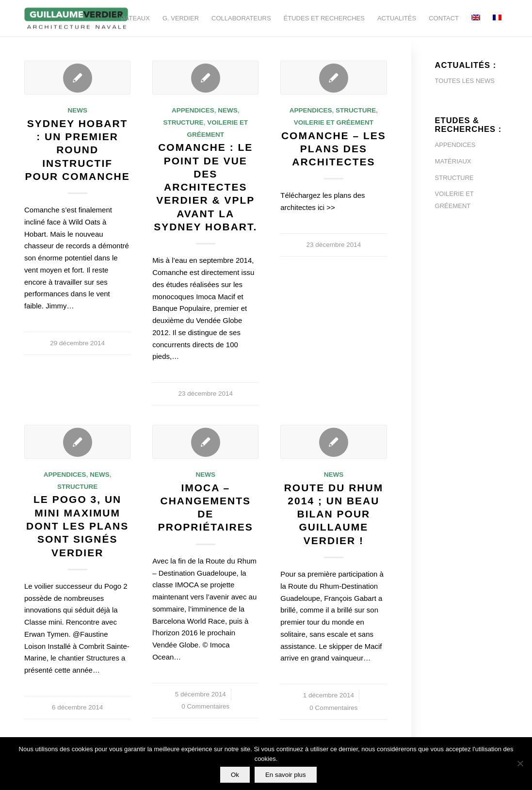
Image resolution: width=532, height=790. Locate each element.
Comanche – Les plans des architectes (334, 149)
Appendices (193, 110)
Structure (183, 122)
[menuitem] (135, 18)
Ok (235, 775)
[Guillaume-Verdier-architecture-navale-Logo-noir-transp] (77, 18)
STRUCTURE (454, 178)
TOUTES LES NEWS (465, 81)
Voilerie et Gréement (334, 122)
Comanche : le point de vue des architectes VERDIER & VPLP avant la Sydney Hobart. (205, 187)
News (77, 110)
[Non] (520, 764)
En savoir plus (286, 775)
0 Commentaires (205, 706)
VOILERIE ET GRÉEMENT (454, 200)
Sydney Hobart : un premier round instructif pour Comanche (78, 150)
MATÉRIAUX (453, 161)
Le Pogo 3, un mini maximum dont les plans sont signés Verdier (77, 526)
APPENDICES (455, 145)
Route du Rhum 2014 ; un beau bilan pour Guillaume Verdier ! (334, 514)
